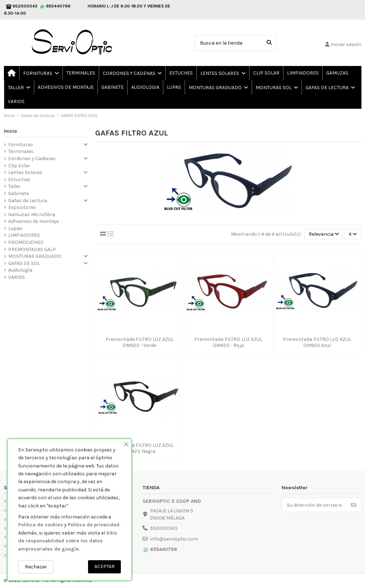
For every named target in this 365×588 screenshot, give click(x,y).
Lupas (15, 228)
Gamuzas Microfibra (32, 214)
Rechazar (36, 567)
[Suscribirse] (354, 505)
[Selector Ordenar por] (324, 234)
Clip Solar (19, 166)
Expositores (22, 207)
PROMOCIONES (26, 242)
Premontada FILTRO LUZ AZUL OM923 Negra (140, 448)
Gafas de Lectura (28, 201)
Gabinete (19, 193)
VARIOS (17, 277)
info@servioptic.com (174, 539)
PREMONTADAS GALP (32, 249)
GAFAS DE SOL (24, 263)
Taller (14, 186)
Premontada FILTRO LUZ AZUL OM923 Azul (317, 342)
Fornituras (21, 145)
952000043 (164, 528)
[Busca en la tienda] (269, 43)
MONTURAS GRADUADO (35, 256)
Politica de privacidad (94, 525)
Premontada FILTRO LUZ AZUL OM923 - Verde (140, 342)
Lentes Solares (25, 172)
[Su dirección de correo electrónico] (314, 505)
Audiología (20, 270)
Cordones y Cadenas (32, 158)
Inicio (10, 131)
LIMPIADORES (24, 235)
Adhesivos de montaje (34, 221)
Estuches (19, 180)
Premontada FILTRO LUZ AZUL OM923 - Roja (228, 342)
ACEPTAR (105, 566)
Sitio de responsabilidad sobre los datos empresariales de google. (68, 541)
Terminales (21, 151)
